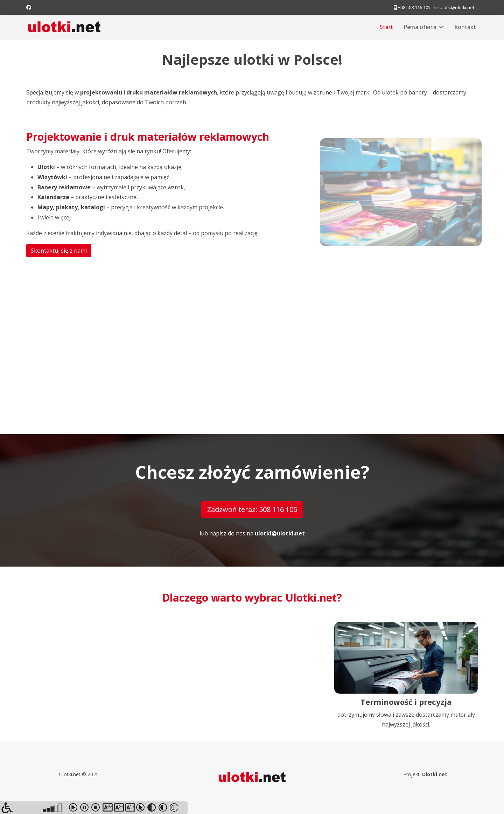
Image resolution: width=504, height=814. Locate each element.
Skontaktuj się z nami (58, 251)
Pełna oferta (420, 27)
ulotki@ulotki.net (457, 8)
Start (386, 27)
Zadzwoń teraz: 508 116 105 (252, 509)
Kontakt (465, 27)
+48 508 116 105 (414, 8)
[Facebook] (29, 7)
